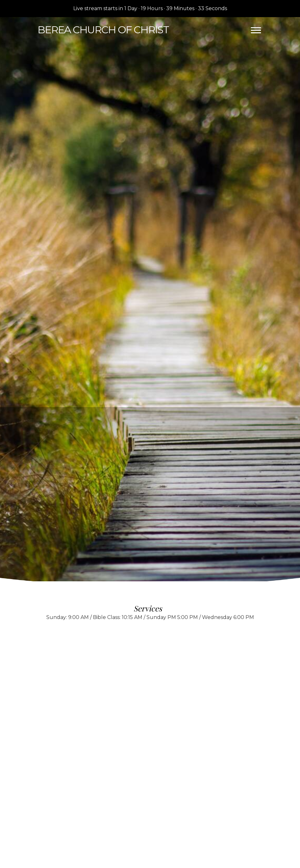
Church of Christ (103, 30)
